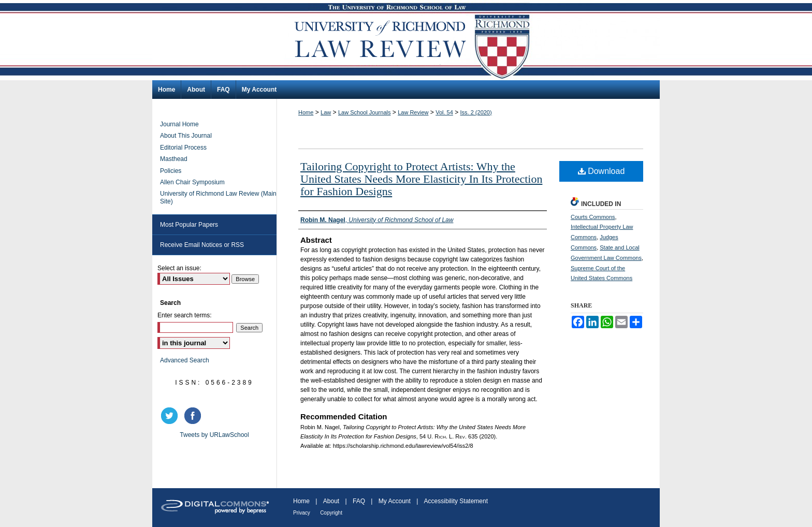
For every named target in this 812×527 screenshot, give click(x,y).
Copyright (331, 513)
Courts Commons (593, 217)
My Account (395, 501)
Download (601, 171)
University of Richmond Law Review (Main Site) (218, 197)
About (331, 501)
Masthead (174, 159)
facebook (194, 416)
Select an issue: (179, 268)
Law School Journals (365, 112)
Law (326, 112)
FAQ (359, 501)
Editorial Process (183, 148)
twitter (171, 416)
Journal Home (179, 124)
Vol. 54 (444, 112)
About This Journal (186, 136)
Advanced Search (185, 360)
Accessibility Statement (456, 501)
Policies (171, 171)
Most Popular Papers (189, 225)
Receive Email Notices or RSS (202, 245)
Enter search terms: (185, 315)
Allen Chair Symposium (192, 182)
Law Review (413, 112)
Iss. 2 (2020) (476, 112)
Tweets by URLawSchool (214, 435)
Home (306, 112)
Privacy (302, 513)
